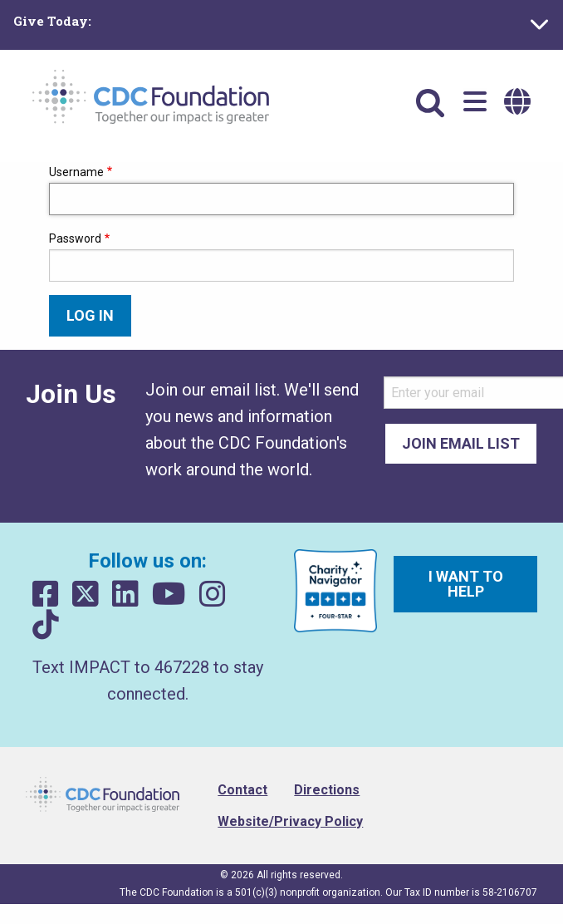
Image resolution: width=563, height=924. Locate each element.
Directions (327, 790)
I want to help (466, 584)
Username (76, 172)
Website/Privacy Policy (290, 821)
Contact (242, 790)
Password (75, 238)
